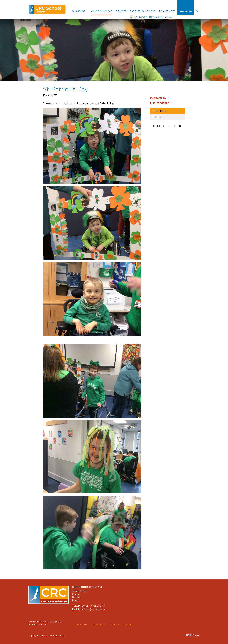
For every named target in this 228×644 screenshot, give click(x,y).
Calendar (158, 117)
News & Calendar (159, 100)
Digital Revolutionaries (193, 635)
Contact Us (81, 624)
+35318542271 (139, 3)
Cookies (128, 624)
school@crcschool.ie (161, 3)
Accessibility (99, 624)
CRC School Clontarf (47, 8)
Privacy (115, 624)
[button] (79, 12)
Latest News (159, 111)
